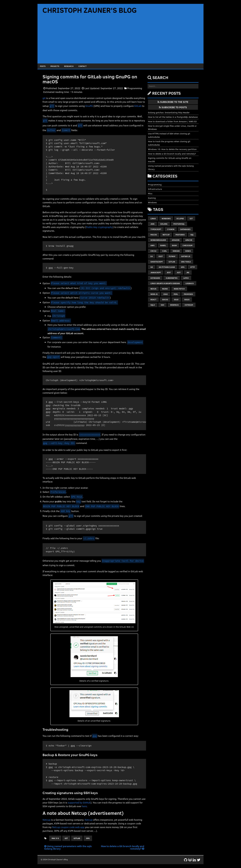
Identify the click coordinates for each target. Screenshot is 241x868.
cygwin (171, 229)
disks (188, 251)
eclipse (180, 218)
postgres (180, 235)
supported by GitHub (79, 802)
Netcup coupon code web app (68, 827)
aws (152, 245)
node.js (154, 294)
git (44, 98)
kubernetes (172, 278)
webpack (174, 305)
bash (174, 245)
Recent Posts (166, 93)
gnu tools (186, 262)
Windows (152, 202)
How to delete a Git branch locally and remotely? (123, 847)
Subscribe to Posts (173, 107)
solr (176, 299)
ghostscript (157, 262)
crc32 (153, 251)
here (84, 806)
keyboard (155, 278)
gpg (88, 838)
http (193, 267)
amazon (176, 240)
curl (164, 251)
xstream (189, 305)
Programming (135, 88)
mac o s (55, 838)
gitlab (77, 838)
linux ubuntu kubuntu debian (165, 283)
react (153, 299)
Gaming (152, 198)
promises (188, 294)
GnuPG (89, 106)
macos (154, 235)
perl (176, 294)
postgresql (179, 224)
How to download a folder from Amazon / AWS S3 (172, 121)
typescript (156, 229)
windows (166, 218)
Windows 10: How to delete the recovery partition (172, 149)
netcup (166, 235)
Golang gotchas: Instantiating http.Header (169, 112)
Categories (165, 176)
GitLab (138, 106)
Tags (158, 209)
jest (169, 272)
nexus (153, 289)
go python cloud (167, 267)
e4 (152, 256)
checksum (188, 245)
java (152, 224)
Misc (150, 193)
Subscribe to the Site (173, 102)
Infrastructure (155, 189)
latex (186, 278)
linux (153, 218)
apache (189, 240)
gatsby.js (186, 256)
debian (176, 251)
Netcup (46, 820)
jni (188, 272)
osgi (166, 294)
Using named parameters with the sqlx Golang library (68, 847)
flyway (172, 256)
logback (190, 283)
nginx (165, 289)
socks (165, 299)
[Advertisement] (120, 40)
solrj (187, 299)
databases (185, 229)
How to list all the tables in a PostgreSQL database (173, 117)
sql (192, 235)
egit (161, 256)
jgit (179, 272)
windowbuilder (158, 240)
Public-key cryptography (99, 227)
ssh (162, 305)
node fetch (179, 289)
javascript (156, 272)
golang (164, 224)
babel (163, 245)
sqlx (153, 305)
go (152, 267)
